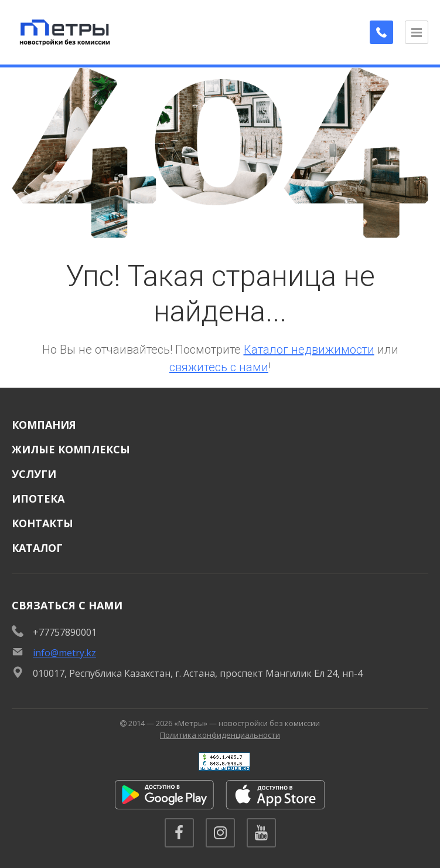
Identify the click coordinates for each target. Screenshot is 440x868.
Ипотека (38, 499)
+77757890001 (65, 632)
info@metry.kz (64, 653)
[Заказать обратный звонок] (381, 32)
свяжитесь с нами (219, 367)
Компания (44, 425)
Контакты (42, 523)
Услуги (34, 474)
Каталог (37, 548)
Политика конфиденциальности (220, 735)
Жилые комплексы (71, 449)
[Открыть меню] (417, 32)
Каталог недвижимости (309, 350)
